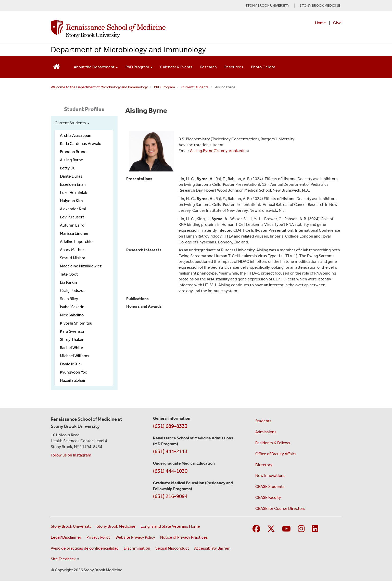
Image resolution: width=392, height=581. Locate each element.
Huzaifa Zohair (73, 380)
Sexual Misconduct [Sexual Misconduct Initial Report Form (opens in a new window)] (172, 548)
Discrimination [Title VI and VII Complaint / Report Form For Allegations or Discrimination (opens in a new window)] (137, 548)
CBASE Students (270, 486)
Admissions (266, 432)
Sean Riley (69, 299)
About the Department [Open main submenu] (96, 67)
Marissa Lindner (74, 233)
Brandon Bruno (73, 152)
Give (337, 23)
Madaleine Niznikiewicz (81, 266)
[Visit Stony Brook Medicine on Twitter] (271, 529)
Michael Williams (75, 356)
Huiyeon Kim (71, 201)
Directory (264, 465)
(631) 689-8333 (170, 426)
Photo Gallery (263, 67)
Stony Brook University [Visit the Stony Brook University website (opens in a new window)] (71, 526)
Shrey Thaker (72, 339)
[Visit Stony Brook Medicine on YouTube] (286, 529)
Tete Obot (69, 274)
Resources (234, 67)
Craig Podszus (73, 290)
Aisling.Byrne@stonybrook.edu (220, 151)
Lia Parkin (68, 282)
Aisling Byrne (72, 160)
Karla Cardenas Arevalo (81, 144)
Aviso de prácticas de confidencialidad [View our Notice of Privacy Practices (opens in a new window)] (85, 548)
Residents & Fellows (273, 443)
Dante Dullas (71, 176)
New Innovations (270, 475)
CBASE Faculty (268, 497)
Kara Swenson (73, 331)
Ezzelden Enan (73, 184)
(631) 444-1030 (170, 471)
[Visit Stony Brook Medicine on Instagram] (301, 529)
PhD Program (165, 87)
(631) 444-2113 (170, 451)
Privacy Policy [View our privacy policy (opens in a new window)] (98, 537)
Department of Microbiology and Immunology (128, 49)
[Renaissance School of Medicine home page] (144, 29)
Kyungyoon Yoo (74, 372)
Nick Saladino (72, 315)
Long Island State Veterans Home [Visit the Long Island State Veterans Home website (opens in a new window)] (170, 526)
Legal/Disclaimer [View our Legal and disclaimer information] (66, 537)
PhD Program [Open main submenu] (139, 67)
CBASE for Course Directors (280, 508)
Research (208, 67)
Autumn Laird (72, 225)
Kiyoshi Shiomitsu (76, 323)
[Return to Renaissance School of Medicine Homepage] (56, 66)
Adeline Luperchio (76, 242)
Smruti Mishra (73, 258)
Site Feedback (65, 559)
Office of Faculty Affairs (276, 454)
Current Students (195, 87)
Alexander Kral (73, 209)
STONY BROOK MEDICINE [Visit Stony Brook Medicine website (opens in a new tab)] (320, 6)
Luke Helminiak (74, 193)
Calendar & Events (176, 67)
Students (263, 421)
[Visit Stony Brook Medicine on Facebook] (256, 529)
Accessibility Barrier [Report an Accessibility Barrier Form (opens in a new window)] (212, 548)
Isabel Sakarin (72, 307)
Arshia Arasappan (76, 135)
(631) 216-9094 (170, 496)
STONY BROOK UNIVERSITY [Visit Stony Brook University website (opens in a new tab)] (267, 6)
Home (320, 23)
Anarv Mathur (72, 250)
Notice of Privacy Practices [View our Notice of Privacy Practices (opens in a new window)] (184, 537)
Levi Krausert (72, 217)
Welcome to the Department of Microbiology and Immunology (99, 87)
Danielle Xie (70, 364)
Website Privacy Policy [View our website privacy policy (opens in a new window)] (135, 537)
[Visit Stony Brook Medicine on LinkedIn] (315, 529)
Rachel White (72, 348)
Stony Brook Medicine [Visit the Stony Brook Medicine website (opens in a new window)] (116, 526)
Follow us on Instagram (71, 455)
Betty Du (68, 168)
